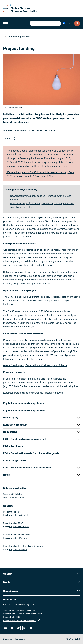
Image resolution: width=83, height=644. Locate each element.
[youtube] (31, 628)
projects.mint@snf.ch (19, 527)
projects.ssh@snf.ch (19, 515)
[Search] (77, 23)
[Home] (21, 12)
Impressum (20, 639)
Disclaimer (8, 639)
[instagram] (25, 628)
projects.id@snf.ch (18, 550)
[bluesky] (12, 628)
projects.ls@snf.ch (18, 538)
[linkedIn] (6, 628)
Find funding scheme (17, 37)
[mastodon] (18, 628)
